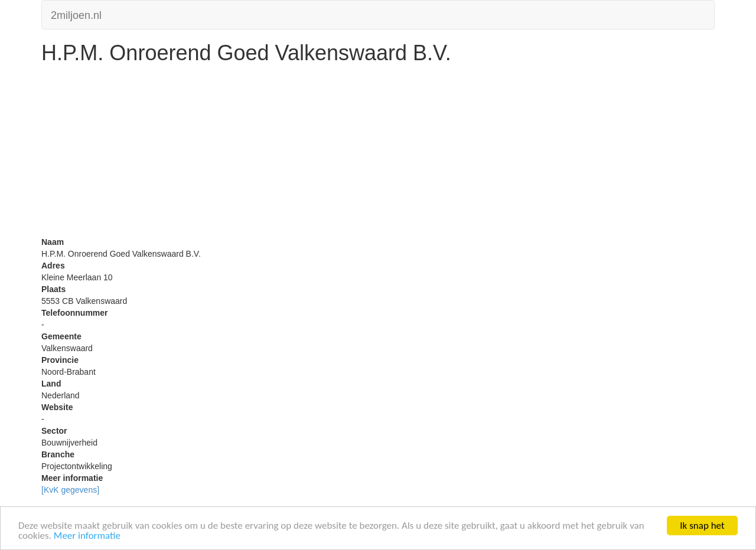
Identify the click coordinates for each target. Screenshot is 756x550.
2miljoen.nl (76, 14)
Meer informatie (87, 536)
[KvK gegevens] (70, 490)
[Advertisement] (378, 153)
